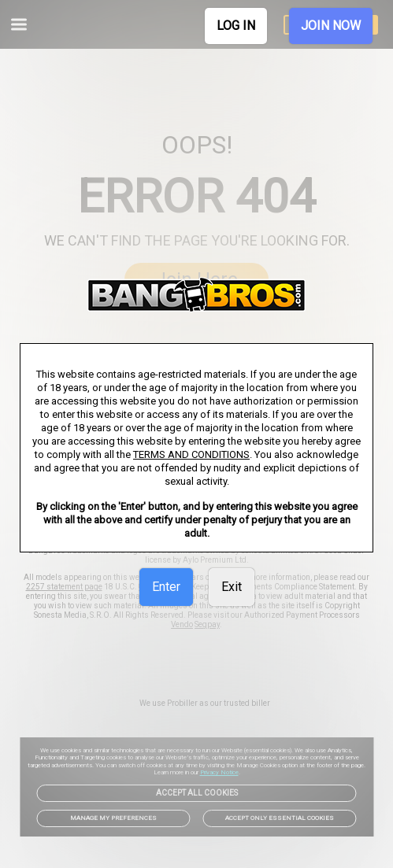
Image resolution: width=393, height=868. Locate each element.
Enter (166, 587)
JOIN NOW (331, 26)
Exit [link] (232, 587)
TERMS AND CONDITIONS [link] (191, 454)
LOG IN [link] (236, 26)
